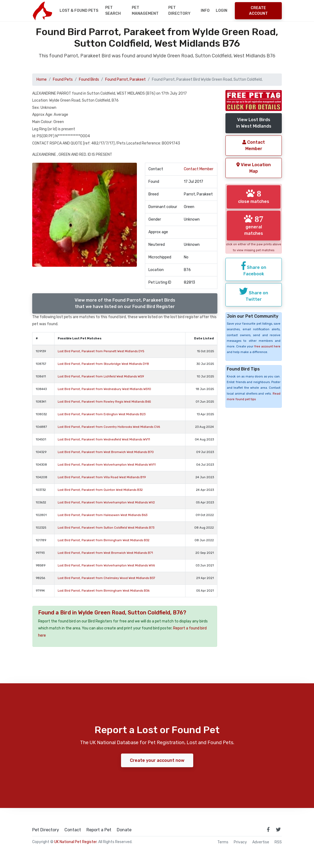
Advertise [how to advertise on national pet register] (261, 842)
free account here (267, 346)
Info (205, 11)
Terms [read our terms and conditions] (223, 842)
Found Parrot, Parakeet (125, 79)
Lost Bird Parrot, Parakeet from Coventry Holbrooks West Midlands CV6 (109, 427)
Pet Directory (179, 11)
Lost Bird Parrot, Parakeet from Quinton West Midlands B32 (100, 490)
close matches (254, 196)
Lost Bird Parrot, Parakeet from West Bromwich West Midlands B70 (106, 452)
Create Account (258, 11)
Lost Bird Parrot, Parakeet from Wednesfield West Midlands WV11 (104, 439)
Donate (124, 830)
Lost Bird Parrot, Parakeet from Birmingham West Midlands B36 (104, 591)
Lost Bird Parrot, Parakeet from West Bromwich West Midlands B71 (105, 553)
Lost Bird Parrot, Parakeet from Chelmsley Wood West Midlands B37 (106, 578)
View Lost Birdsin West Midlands (254, 123)
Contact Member (199, 169)
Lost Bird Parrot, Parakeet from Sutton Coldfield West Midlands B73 (106, 528)
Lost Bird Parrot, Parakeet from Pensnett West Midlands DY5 (101, 351)
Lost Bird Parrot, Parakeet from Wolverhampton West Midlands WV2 (106, 502)
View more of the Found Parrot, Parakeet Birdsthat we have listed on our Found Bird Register (125, 303)
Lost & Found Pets (79, 11)
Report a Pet (99, 830)
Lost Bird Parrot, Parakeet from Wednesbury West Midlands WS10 (104, 389)
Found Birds (89, 79)
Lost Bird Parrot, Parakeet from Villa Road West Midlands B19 (102, 477)
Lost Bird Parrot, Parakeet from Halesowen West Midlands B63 (103, 515)
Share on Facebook (254, 269)
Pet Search (113, 11)
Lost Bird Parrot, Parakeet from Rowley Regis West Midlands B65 (104, 402)
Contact (73, 830)
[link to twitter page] (278, 829)
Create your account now (157, 760)
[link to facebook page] (268, 829)
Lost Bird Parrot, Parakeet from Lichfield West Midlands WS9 (101, 376)
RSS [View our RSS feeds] (278, 842)
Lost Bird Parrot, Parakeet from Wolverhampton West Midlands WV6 (106, 565)
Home (42, 79)
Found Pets (63, 79)
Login (222, 11)
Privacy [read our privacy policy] (240, 842)
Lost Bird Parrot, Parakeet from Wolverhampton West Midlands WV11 (107, 465)
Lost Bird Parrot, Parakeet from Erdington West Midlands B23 (102, 414)
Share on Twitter (254, 294)
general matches (254, 225)
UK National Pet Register (75, 842)
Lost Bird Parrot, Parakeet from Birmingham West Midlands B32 (104, 540)
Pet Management (145, 11)
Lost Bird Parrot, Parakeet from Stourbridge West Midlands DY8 (103, 364)
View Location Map (254, 168)
